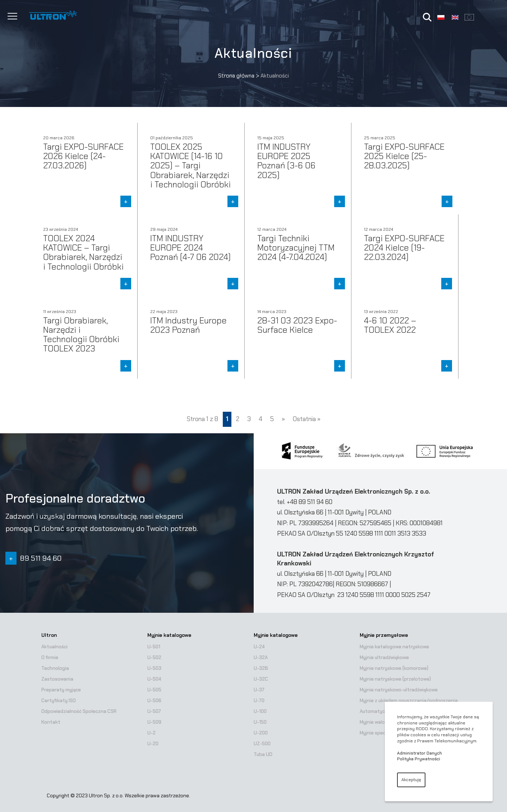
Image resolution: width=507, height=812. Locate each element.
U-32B (261, 668)
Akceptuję (411, 780)
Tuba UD (263, 754)
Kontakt (51, 722)
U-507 (154, 711)
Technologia (55, 668)
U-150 (260, 722)
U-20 (153, 744)
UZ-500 (262, 744)
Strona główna (236, 76)
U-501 (154, 647)
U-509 (154, 722)
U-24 (259, 647)
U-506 (154, 701)
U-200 (261, 733)
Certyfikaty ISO (59, 701)
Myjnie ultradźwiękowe (384, 657)
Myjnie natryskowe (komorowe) (394, 668)
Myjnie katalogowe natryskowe (394, 647)
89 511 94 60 (41, 558)
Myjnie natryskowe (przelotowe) (395, 679)
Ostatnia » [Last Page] (307, 419)
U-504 (154, 679)
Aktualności (54, 647)
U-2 (151, 733)
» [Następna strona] (283, 419)
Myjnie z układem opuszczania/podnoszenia (409, 701)
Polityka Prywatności (419, 759)
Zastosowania (57, 679)
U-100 (260, 711)
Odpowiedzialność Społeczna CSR (79, 711)
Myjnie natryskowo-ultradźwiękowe (399, 690)
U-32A (261, 657)
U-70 (259, 701)
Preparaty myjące (61, 690)
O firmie (50, 657)
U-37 (259, 690)
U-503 (154, 668)
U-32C (261, 679)
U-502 (154, 657)
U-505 (154, 690)
